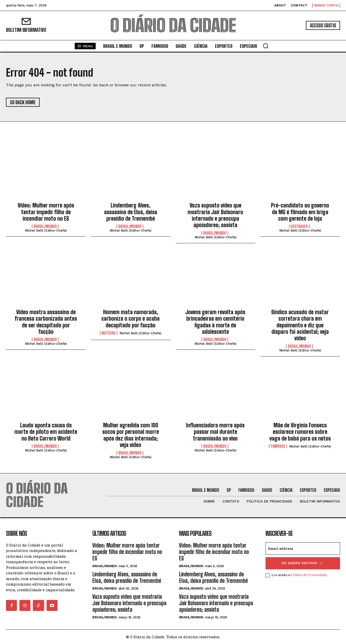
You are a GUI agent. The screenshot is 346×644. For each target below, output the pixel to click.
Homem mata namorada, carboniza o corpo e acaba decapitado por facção (131, 319)
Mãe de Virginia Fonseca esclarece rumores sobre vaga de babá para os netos (300, 432)
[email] (303, 548)
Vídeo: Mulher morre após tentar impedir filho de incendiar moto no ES (46, 212)
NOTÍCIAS (109, 333)
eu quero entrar (303, 563)
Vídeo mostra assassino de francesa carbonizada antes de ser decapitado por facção (46, 322)
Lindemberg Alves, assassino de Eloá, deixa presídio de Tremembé (131, 212)
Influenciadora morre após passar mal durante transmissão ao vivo (215, 432)
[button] (266, 46)
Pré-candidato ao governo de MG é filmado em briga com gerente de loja (300, 212)
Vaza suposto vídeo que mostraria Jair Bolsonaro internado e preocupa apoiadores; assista (215, 215)
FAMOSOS (278, 446)
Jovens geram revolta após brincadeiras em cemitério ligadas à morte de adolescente (215, 322)
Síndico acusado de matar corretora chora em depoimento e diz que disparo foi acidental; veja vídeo (300, 325)
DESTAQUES (299, 226)
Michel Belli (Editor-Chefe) (46, 230)
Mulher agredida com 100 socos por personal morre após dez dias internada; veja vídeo (131, 435)
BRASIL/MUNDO (45, 226)
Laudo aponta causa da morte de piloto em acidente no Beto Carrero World (46, 432)
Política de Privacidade (309, 575)
